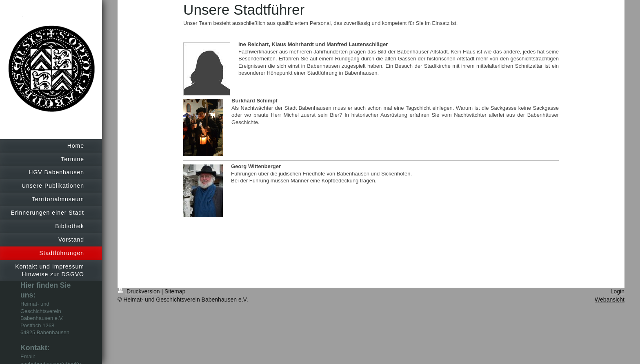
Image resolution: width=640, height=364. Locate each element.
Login (618, 291)
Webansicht (610, 300)
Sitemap (175, 291)
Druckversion (139, 291)
